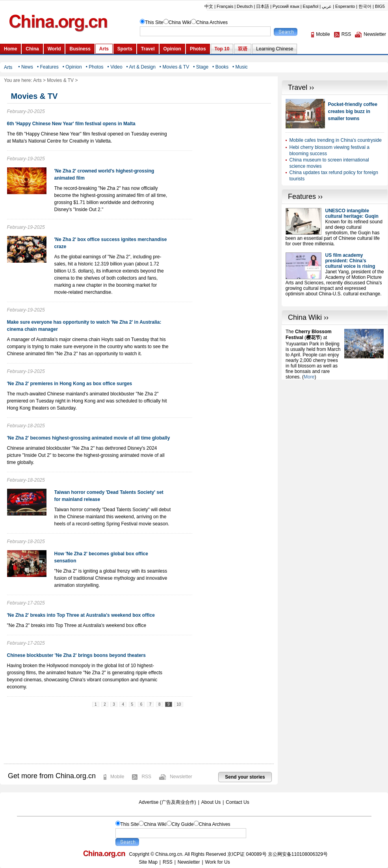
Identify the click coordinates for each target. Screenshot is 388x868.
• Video (115, 67)
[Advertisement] (319, 498)
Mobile (117, 777)
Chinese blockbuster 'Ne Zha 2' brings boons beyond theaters (76, 655)
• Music (240, 67)
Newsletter (181, 777)
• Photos (95, 67)
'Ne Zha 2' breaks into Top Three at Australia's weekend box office (81, 615)
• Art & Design (141, 67)
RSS (146, 777)
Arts (37, 80)
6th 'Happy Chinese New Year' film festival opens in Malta (71, 124)
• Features (48, 67)
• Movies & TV (174, 67)
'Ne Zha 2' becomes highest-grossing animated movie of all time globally (89, 438)
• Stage (201, 67)
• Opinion (72, 67)
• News (26, 67)
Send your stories (245, 777)
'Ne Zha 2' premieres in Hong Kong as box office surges (70, 384)
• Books (220, 67)
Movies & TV (60, 80)
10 (179, 704)
